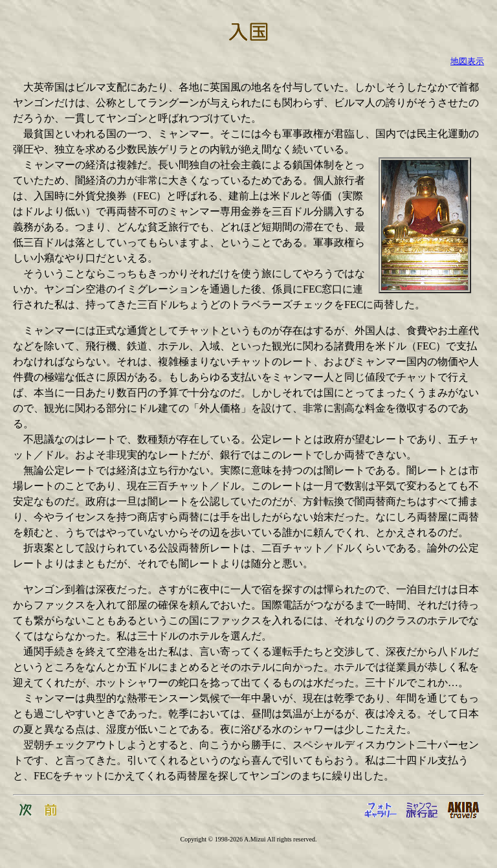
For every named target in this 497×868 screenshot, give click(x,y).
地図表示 (467, 61)
